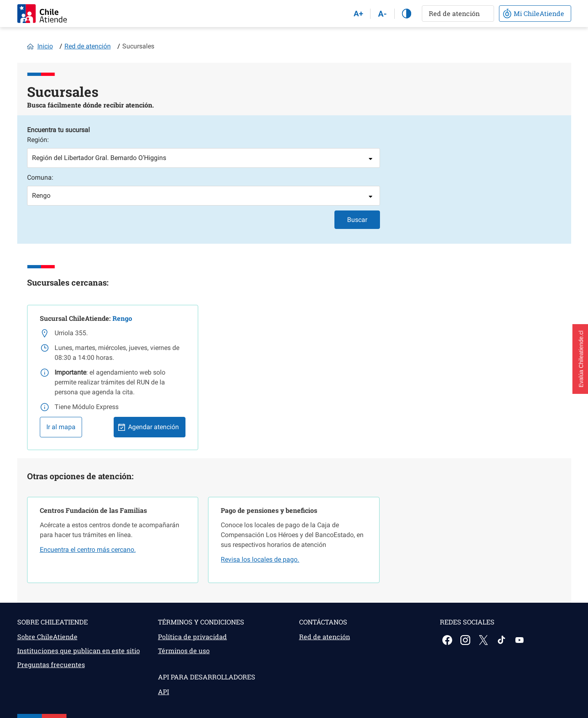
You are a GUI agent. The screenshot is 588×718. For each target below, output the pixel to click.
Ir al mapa (61, 427)
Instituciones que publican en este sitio (79, 651)
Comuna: (40, 177)
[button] (580, 359)
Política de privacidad (192, 637)
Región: (38, 140)
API (164, 692)
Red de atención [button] (454, 13)
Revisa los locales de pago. (260, 559)
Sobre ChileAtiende (47, 637)
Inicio (45, 46)
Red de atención (88, 46)
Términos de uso (184, 651)
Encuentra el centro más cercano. (88, 550)
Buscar (357, 220)
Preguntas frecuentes (51, 664)
